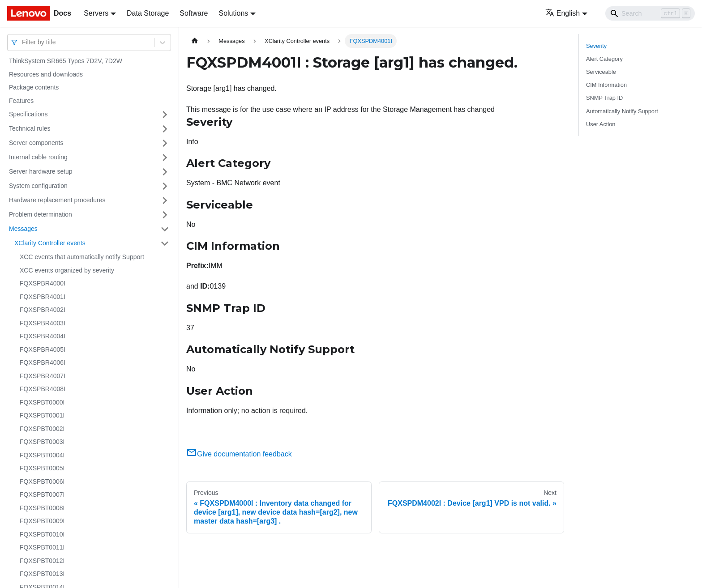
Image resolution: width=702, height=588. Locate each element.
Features (21, 101)
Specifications (28, 114)
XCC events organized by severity (67, 270)
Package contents (34, 87)
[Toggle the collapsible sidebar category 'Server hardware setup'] (165, 172)
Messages (23, 229)
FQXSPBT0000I (42, 402)
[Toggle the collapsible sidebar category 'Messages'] (165, 229)
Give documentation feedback (239, 454)
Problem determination (41, 214)
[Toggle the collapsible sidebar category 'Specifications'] (165, 115)
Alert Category (604, 59)
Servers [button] (96, 13)
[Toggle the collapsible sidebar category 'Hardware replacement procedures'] (165, 200)
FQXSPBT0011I (42, 547)
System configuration (38, 186)
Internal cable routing (38, 157)
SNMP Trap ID (604, 98)
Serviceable (601, 72)
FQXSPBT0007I (42, 494)
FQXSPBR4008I (43, 389)
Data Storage (148, 13)
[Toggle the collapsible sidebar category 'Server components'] (165, 143)
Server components (36, 143)
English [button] (563, 13)
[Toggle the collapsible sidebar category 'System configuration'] (165, 186)
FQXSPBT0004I (42, 455)
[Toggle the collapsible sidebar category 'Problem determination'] (165, 215)
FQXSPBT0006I (42, 481)
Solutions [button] (233, 13)
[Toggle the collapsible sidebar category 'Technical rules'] (165, 129)
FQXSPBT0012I (42, 561)
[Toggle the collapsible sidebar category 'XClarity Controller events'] (165, 243)
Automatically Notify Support (622, 111)
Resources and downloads (46, 74)
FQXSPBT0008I (42, 508)
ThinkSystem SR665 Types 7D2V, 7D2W (66, 61)
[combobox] (23, 42)
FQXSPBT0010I (42, 534)
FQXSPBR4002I (43, 310)
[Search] (650, 13)
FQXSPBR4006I (43, 362)
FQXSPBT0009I (42, 521)
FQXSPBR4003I (43, 323)
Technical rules (30, 128)
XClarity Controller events (50, 243)
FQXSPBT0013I (42, 574)
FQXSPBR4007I (43, 376)
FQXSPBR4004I (43, 336)
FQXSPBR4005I (43, 349)
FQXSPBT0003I (42, 442)
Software (194, 13)
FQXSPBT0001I (42, 415)
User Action (601, 124)
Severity (596, 46)
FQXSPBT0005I (42, 468)
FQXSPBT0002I (42, 429)
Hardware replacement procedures (57, 200)
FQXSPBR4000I (43, 283)
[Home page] (195, 41)
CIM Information (606, 85)
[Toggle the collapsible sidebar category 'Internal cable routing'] (165, 158)
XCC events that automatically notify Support (82, 257)
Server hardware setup (41, 171)
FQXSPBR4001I (43, 297)
